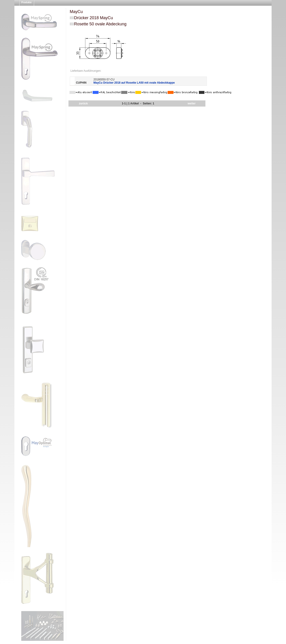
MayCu (76, 12)
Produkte (26, 2)
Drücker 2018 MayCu (94, 18)
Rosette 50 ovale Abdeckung (100, 24)
